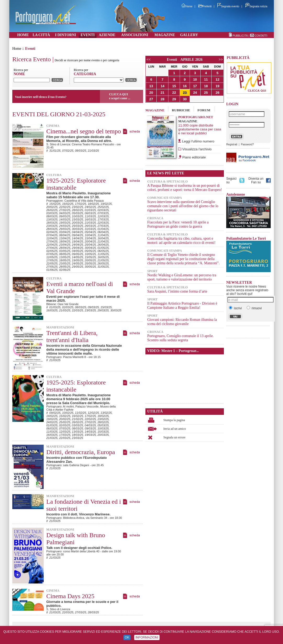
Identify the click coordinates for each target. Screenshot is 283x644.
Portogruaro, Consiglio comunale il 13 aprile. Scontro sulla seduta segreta (180, 338)
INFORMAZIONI (147, 637)
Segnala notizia (256, 6)
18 (206, 86)
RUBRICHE (181, 110)
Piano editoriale (193, 157)
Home (187, 6)
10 (195, 79)
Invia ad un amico (175, 429)
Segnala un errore (175, 437)
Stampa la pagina (174, 420)
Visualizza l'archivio (196, 149)
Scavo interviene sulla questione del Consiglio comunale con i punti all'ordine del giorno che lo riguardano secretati (183, 206)
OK (127, 637)
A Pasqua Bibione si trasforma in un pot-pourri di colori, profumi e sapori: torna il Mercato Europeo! (185, 188)
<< (149, 60)
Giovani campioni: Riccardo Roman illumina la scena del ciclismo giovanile (182, 322)
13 (151, 86)
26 (217, 93)
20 (151, 93)
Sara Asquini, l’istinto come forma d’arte (177, 291)
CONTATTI (261, 36)
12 (217, 79)
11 (206, 79)
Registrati (232, 144)
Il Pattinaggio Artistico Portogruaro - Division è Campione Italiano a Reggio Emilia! (182, 306)
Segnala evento (228, 6)
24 (195, 93)
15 (174, 86)
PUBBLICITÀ (240, 36)
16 (185, 86)
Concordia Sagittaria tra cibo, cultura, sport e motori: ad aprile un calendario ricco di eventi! (181, 241)
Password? (247, 144)
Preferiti (205, 6)
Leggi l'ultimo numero (198, 141)
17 (195, 86)
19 (217, 86)
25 (206, 93)
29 (174, 99)
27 (151, 99)
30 (185, 99)
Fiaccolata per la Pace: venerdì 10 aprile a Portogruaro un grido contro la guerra (178, 224)
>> (221, 60)
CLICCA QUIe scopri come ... (120, 96)
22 (174, 93)
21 (162, 93)
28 (162, 99)
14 (162, 86)
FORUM (204, 110)
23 (185, 93)
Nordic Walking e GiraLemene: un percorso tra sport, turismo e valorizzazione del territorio (182, 277)
